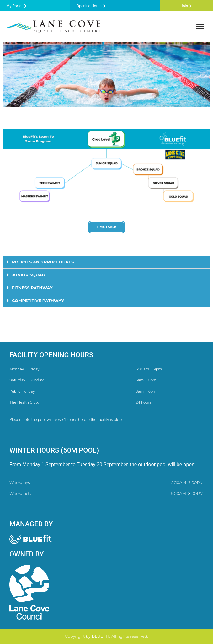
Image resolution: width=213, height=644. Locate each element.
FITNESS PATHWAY (32, 288)
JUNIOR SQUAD (29, 275)
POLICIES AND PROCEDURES (43, 262)
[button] (200, 26)
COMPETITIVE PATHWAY (38, 301)
